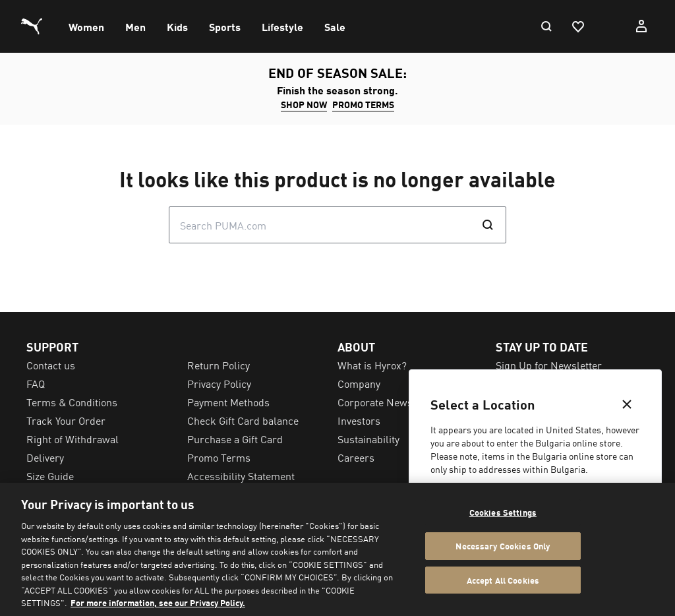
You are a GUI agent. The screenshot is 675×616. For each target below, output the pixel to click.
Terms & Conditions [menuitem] (72, 402)
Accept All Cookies (503, 580)
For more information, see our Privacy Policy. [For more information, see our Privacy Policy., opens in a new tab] (158, 602)
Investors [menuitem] (359, 420)
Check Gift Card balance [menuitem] (243, 420)
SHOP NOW (304, 104)
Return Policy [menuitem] (219, 365)
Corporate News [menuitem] (375, 402)
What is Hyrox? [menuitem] (372, 365)
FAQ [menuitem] (36, 383)
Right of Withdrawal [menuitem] (73, 439)
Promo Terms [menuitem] (219, 457)
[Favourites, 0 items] (577, 26)
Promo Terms (363, 104)
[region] (337, 549)
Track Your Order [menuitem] (66, 420)
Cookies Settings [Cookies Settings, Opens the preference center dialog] (503, 512)
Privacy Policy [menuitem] (219, 383)
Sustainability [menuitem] (368, 439)
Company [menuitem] (359, 383)
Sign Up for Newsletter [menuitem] (549, 365)
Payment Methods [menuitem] (228, 402)
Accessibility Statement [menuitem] (241, 476)
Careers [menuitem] (356, 457)
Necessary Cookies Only (503, 546)
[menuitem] (86, 26)
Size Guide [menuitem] (50, 476)
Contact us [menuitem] (51, 365)
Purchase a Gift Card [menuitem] (235, 439)
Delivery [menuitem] (45, 457)
